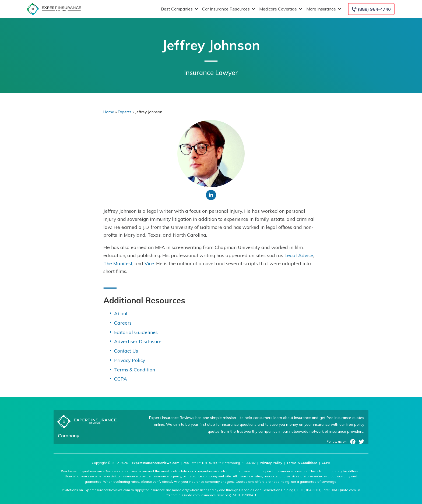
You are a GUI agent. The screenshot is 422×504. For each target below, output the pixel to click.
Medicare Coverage (280, 9)
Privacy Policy (130, 360)
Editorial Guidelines (136, 332)
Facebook (353, 442)
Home (109, 112)
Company (69, 436)
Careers (123, 323)
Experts (125, 112)
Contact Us (126, 351)
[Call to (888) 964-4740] (371, 9)
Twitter (361, 442)
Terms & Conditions (302, 463)
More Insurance (323, 9)
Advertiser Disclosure (138, 341)
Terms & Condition (135, 370)
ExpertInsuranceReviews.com (156, 463)
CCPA (121, 379)
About (121, 313)
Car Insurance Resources (228, 9)
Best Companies (179, 9)
